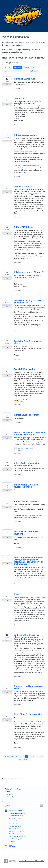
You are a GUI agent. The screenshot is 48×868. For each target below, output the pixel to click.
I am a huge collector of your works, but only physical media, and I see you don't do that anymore (29, 561)
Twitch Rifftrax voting (25, 369)
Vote (7, 85)
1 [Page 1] (17, 756)
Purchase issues (14, 826)
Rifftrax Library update (25, 135)
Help (16, 594)
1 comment (17, 176)
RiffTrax (12, 846)
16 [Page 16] (42, 756)
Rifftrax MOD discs (23, 227)
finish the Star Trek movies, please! (28, 342)
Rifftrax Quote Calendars (26, 502)
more (24, 172)
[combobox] (23, 805)
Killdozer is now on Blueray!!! (29, 272)
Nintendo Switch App (25, 79)
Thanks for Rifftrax (23, 186)
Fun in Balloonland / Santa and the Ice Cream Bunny (29, 433)
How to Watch (13, 818)
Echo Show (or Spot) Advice (28, 714)
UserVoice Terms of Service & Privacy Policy (32, 861)
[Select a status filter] (15, 71)
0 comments (18, 88)
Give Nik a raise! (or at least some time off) (28, 301)
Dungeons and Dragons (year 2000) (29, 687)
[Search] (41, 805)
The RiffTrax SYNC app (16, 836)
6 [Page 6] (34, 756)
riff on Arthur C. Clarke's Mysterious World (26, 486)
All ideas (8, 792)
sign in (22, 779)
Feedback (8, 797)
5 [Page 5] (30, 756)
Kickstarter (12, 821)
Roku (10, 834)
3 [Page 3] (24, 756)
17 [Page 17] (20, 760)
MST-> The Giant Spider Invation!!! (26, 533)
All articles (12, 841)
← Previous (9, 756)
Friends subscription (16, 813)
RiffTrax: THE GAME (15, 831)
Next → (26, 760)
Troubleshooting (14, 839)
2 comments (18, 331)
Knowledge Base (15, 810)
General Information (15, 816)
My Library (12, 824)
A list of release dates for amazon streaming (27, 464)
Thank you (19, 98)
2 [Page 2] (20, 756)
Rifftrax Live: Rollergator (26, 415)
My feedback (34, 71)
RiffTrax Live (13, 829)
